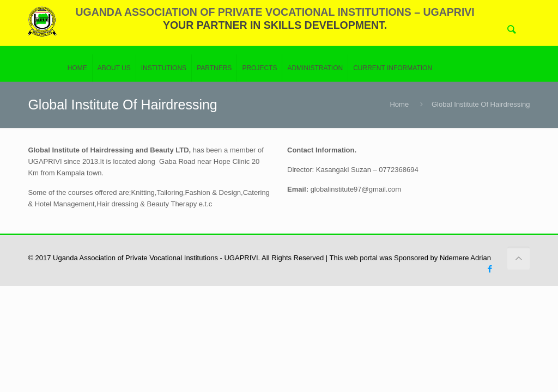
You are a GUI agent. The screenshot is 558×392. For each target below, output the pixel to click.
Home (399, 104)
